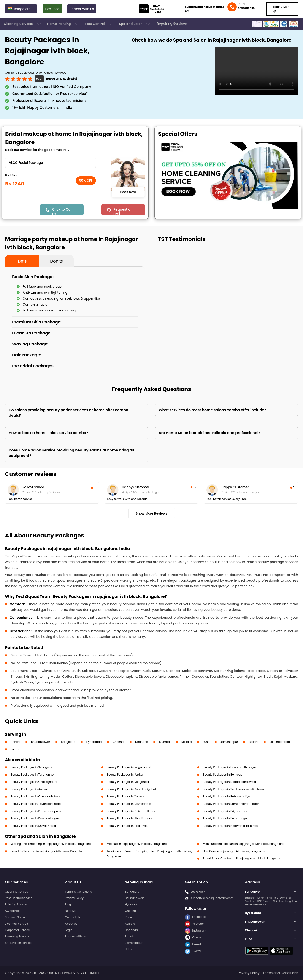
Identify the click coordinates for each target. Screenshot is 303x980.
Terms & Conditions (78, 892)
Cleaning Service (17, 892)
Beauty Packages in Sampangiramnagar (231, 804)
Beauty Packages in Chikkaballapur (131, 811)
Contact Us (73, 917)
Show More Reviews (151, 513)
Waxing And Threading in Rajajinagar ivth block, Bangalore (51, 844)
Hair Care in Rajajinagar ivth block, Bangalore (234, 851)
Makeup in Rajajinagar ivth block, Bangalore (137, 844)
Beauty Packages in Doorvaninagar (35, 818)
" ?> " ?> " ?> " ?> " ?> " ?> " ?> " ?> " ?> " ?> (51, 163)
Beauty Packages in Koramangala (226, 818)
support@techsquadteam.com (205, 9)
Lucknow (17, 749)
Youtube (194, 924)
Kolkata (187, 742)
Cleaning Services (23, 24)
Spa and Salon (135, 24)
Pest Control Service (19, 898)
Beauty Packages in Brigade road (226, 811)
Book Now (128, 192)
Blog (68, 904)
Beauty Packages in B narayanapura (36, 811)
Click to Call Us (62, 211)
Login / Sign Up (281, 9)
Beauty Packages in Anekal (29, 789)
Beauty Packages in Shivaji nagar (34, 826)
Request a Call (122, 211)
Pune (206, 742)
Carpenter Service (17, 930)
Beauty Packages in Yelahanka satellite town (234, 789)
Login (69, 930)
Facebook (195, 917)
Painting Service (16, 904)
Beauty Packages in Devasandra (129, 804)
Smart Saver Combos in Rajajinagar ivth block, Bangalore (242, 858)
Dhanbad (142, 742)
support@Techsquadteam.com (212, 898)
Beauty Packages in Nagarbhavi (129, 767)
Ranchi (15, 742)
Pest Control (99, 24)
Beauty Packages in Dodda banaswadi (229, 782)
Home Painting (63, 24)
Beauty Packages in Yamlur (126, 796)
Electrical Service (17, 924)
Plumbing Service (17, 936)
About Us (71, 924)
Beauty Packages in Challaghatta (34, 782)
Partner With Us (82, 9)
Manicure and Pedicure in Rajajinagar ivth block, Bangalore (243, 844)
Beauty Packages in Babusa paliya (227, 796)
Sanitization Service (18, 943)
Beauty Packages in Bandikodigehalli (132, 789)
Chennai (118, 742)
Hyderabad (94, 742)
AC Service (12, 911)
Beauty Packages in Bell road (223, 775)
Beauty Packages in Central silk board (37, 796)
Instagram (196, 930)
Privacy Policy (74, 898)
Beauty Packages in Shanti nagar (130, 818)
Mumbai (165, 742)
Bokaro (254, 742)
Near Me (71, 911)
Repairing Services (172, 24)
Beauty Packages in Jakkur (125, 775)
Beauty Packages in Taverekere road (36, 804)
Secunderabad (280, 742)
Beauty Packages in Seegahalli (128, 782)
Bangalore (68, 742)
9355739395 (246, 8)
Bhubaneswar (41, 742)
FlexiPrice (52, 9)
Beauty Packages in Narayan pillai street (231, 826)
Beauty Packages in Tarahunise (32, 775)
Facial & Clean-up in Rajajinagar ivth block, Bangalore (48, 851)
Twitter (193, 951)
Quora (193, 937)
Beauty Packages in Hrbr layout (128, 826)
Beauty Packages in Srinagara (31, 767)
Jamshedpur (229, 742)
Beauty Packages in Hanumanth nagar (230, 767)
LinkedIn (194, 944)
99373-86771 (199, 892)
